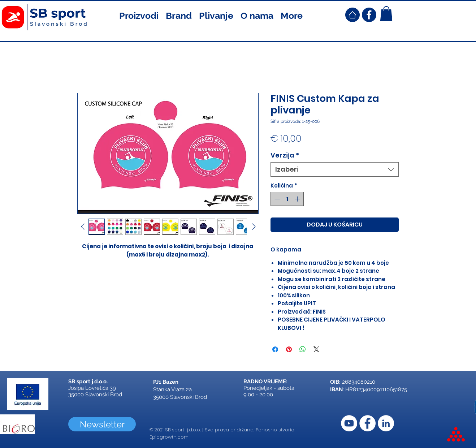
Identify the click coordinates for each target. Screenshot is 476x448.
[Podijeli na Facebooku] (275, 349)
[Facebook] (367, 423)
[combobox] (335, 169)
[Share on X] (316, 349)
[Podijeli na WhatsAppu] (303, 349)
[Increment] (298, 199)
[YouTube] (349, 423)
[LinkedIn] (386, 423)
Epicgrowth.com (169, 437)
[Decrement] (276, 199)
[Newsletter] (102, 424)
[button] (139, 15)
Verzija (285, 155)
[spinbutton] (287, 199)
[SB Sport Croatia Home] (352, 15)
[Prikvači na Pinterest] (289, 349)
